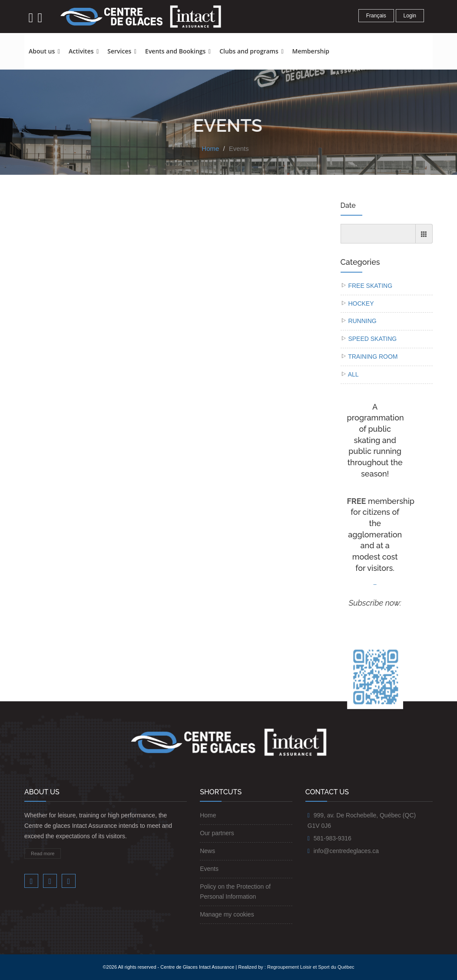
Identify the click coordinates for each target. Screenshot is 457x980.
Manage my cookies (227, 914)
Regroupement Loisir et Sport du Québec (311, 967)
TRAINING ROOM (373, 357)
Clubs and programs (251, 51)
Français (376, 16)
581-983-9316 (333, 838)
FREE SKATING (370, 286)
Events (239, 148)
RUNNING (362, 321)
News (207, 851)
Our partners (217, 833)
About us (44, 51)
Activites (84, 51)
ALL (353, 374)
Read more (43, 853)
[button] (338, 47)
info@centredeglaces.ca (346, 851)
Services (122, 51)
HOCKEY (361, 303)
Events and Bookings (178, 51)
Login (410, 16)
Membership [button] (311, 51)
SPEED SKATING (372, 339)
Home (210, 148)
